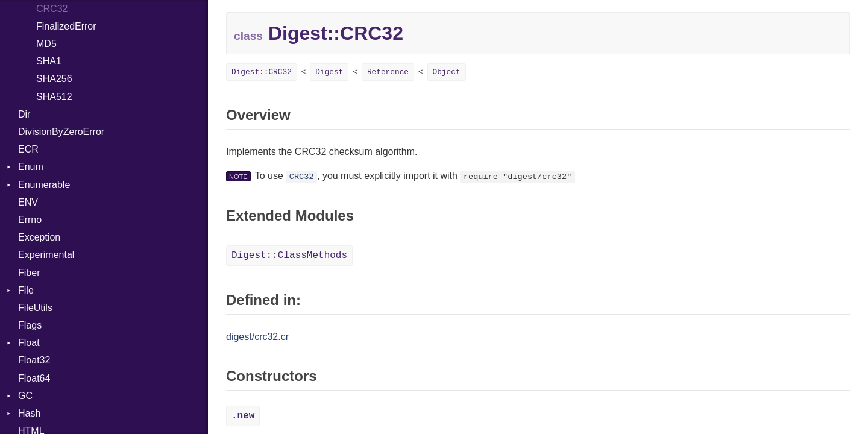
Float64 (34, 378)
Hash (29, 413)
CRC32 (302, 177)
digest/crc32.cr (257, 337)
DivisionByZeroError (61, 132)
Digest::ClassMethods (289, 256)
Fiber (29, 273)
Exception (39, 237)
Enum (31, 167)
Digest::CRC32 (262, 72)
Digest (329, 72)
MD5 (46, 44)
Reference (388, 72)
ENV (28, 202)
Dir (24, 114)
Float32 (34, 360)
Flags (30, 325)
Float (29, 343)
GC (25, 396)
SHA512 (54, 97)
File (26, 290)
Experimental (46, 255)
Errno (30, 220)
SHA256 (54, 79)
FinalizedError (66, 26)
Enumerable (44, 185)
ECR (28, 149)
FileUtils (35, 308)
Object (447, 72)
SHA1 (49, 61)
